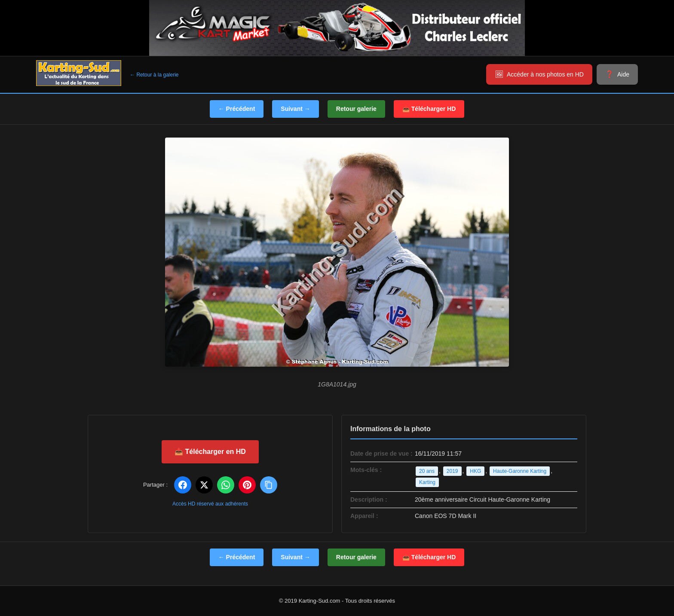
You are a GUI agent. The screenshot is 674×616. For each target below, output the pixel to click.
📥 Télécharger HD (429, 109)
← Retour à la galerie (154, 75)
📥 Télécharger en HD (210, 452)
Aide (623, 74)
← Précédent (237, 109)
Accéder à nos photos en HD (545, 74)
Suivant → (295, 109)
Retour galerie (356, 109)
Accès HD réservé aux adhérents (210, 504)
